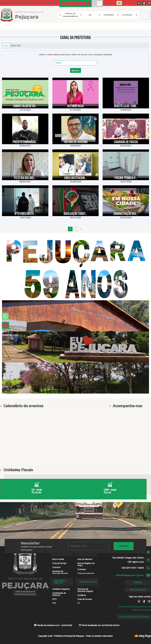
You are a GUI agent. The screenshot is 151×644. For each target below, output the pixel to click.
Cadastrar (124, 546)
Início (6, 46)
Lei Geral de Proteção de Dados (134, 617)
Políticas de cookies (142, 610)
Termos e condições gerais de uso (135, 607)
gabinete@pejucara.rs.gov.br (130, 575)
